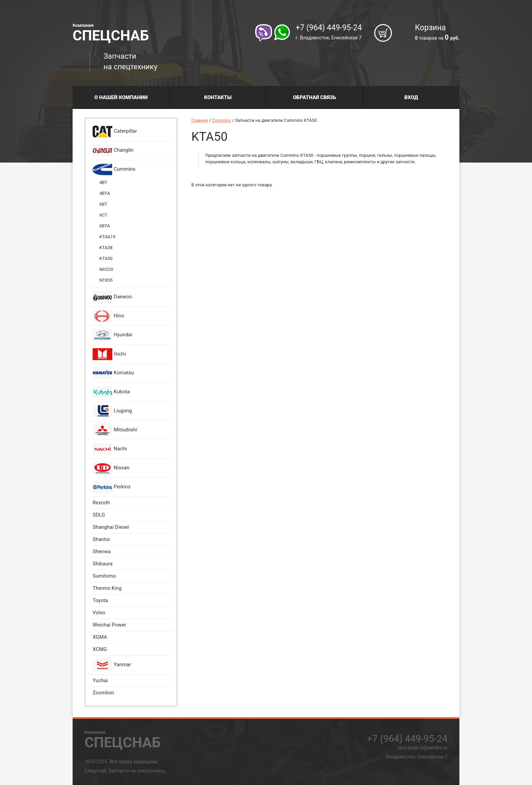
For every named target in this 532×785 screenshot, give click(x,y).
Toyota (100, 600)
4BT (103, 182)
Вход (411, 97)
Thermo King (107, 588)
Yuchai (100, 680)
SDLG (99, 515)
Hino (108, 316)
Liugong (112, 411)
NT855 (106, 280)
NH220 (106, 269)
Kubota (111, 392)
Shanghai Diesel (111, 527)
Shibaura (103, 564)
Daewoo (112, 297)
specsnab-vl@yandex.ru (423, 748)
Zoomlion (103, 693)
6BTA (105, 226)
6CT (103, 215)
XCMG (100, 649)
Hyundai (112, 335)
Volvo (99, 613)
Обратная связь (315, 97)
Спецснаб (111, 32)
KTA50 (106, 258)
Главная (200, 120)
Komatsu (113, 373)
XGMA (100, 637)
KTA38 (106, 248)
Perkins (112, 487)
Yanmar (112, 665)
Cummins (114, 170)
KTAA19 (107, 237)
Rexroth (101, 503)
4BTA (105, 193)
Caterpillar (115, 132)
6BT (103, 204)
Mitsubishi (115, 430)
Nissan (111, 468)
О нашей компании (121, 97)
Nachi (110, 449)
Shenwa (102, 552)
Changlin (113, 151)
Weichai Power (109, 625)
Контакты (218, 97)
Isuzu (109, 354)
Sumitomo (104, 576)
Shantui (101, 539)
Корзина (437, 33)
